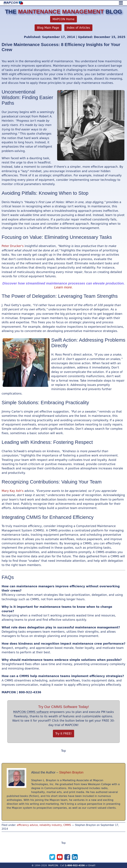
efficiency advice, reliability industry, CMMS (44, 825)
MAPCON (53, 865)
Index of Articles (78, 28)
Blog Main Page (48, 28)
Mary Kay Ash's (13, 491)
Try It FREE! (64, 734)
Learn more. (63, 287)
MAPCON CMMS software (31, 712)
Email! (92, 865)
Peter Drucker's (13, 246)
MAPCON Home (64, 19)
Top (63, 751)
